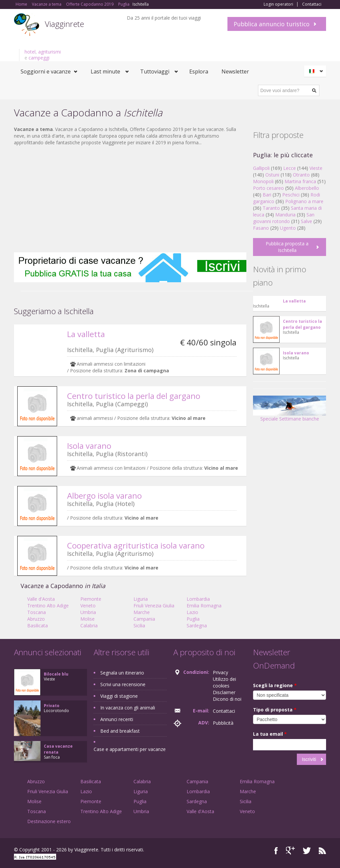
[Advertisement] (130, 199)
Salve (306, 221)
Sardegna (197, 625)
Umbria (88, 612)
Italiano (316, 71)
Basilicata (38, 625)
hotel (30, 52)
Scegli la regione (275, 685)
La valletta (86, 334)
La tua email (270, 734)
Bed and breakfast (120, 731)
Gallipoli (261, 168)
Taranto (271, 208)
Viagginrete (64, 24)
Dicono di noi (227, 699)
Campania (144, 619)
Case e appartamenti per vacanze (130, 749)
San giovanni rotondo (284, 218)
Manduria (285, 215)
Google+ (290, 851)
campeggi (39, 58)
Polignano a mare (304, 201)
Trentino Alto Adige (48, 606)
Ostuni (272, 175)
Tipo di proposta (275, 710)
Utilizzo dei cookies (224, 682)
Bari (267, 195)
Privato (52, 706)
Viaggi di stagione (119, 696)
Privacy (220, 672)
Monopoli (263, 181)
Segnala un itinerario (122, 673)
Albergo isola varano (104, 496)
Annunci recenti (117, 719)
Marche (142, 612)
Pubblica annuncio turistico (272, 24)
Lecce (290, 168)
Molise (87, 619)
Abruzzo (36, 619)
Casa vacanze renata (58, 749)
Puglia (193, 619)
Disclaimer (224, 692)
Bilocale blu (56, 674)
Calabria (89, 625)
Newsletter (235, 71)
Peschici (291, 195)
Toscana (37, 612)
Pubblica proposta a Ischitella (287, 247)
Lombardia (198, 599)
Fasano (261, 228)
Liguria (141, 599)
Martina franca (300, 181)
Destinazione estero (49, 821)
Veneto (88, 606)
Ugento (288, 228)
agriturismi (49, 52)
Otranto (301, 175)
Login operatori (278, 4)
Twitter (307, 851)
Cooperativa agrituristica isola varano (136, 545)
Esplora (199, 71)
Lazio (192, 612)
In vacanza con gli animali (128, 708)
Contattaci (312, 4)
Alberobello (307, 188)
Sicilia (139, 625)
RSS (322, 851)
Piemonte (91, 599)
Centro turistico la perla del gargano (134, 396)
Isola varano (89, 446)
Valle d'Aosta (41, 599)
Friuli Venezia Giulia (154, 606)
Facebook (276, 851)
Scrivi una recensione (123, 684)
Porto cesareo (268, 188)
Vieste (316, 168)
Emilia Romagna (204, 606)
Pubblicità (223, 723)
